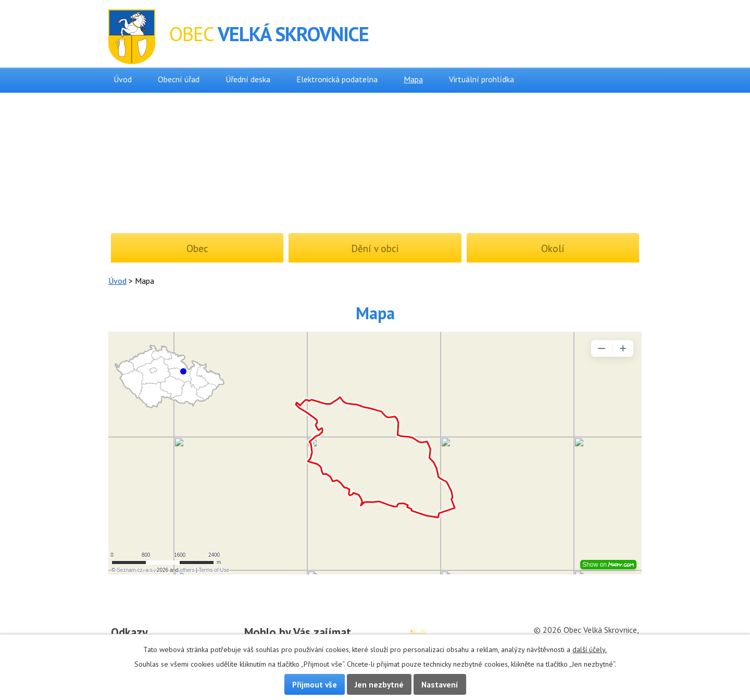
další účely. (590, 649)
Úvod (123, 79)
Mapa (413, 79)
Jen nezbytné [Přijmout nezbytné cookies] (379, 684)
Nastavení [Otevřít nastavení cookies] (440, 684)
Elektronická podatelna (337, 79)
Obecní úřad (179, 79)
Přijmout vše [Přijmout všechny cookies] (315, 684)
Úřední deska (248, 79)
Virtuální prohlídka (482, 79)
